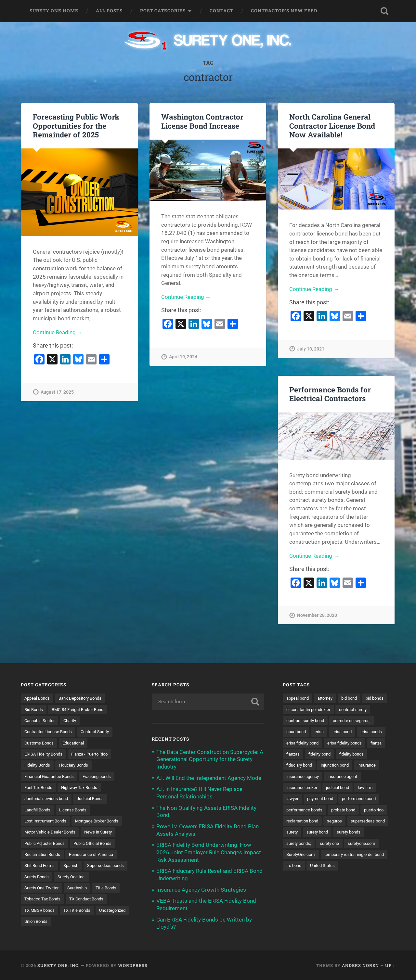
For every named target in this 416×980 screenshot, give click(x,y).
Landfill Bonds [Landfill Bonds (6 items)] (39, 811)
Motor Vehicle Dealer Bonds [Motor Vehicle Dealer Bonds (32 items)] (52, 834)
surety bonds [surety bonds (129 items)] (299, 856)
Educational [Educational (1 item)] (77, 743)
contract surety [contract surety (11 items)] (302, 721)
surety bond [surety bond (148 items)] (366, 845)
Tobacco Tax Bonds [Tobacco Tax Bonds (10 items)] (105, 901)
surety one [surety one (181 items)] (368, 856)
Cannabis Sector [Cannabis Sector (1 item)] (41, 721)
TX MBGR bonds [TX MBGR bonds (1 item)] (87, 912)
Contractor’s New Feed (284, 11)
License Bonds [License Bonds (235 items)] (77, 811)
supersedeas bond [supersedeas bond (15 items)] (305, 845)
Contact (221, 11)
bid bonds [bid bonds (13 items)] (296, 709)
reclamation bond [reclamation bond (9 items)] (335, 834)
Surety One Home (54, 11)
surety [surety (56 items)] (338, 845)
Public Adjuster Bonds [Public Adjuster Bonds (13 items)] (46, 845)
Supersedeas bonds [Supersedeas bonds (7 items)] (44, 878)
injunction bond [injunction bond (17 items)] (302, 777)
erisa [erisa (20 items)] (372, 732)
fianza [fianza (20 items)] (339, 755)
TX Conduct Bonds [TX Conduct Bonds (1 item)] (43, 912)
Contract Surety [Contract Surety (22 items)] (101, 732)
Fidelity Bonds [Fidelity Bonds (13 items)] (39, 766)
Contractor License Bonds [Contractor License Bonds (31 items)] (51, 732)
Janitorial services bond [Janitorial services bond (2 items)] (48, 799)
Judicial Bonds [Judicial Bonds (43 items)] (96, 799)
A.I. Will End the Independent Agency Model (209, 777)
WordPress (133, 965)
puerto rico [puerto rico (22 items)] (297, 834)
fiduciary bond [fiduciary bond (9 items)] (370, 766)
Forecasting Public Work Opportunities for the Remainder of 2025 (76, 125)
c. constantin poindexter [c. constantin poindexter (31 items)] (339, 709)
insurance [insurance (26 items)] (336, 777)
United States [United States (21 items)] (300, 890)
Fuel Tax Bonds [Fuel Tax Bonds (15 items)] (40, 788)
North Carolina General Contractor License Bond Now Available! (332, 125)
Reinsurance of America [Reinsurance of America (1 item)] (96, 856)
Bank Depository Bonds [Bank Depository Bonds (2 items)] (85, 698)
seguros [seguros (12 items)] (369, 834)
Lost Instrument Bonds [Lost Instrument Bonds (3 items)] (48, 822)
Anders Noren (360, 965)
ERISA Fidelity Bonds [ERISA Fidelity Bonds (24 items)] (45, 755)
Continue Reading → (58, 333)
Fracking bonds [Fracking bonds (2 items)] (103, 777)
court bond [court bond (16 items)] (347, 732)
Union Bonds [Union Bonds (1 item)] (113, 923)
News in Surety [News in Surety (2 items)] (103, 834)
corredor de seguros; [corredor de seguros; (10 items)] (307, 732)
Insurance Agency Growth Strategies (201, 887)
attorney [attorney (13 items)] (329, 698)
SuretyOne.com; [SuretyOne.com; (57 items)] (341, 867)
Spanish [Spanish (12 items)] (75, 867)
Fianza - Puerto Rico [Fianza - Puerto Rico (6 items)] (95, 755)
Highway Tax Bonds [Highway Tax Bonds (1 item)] (84, 788)
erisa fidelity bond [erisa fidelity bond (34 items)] (366, 743)
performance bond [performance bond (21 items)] (365, 811)
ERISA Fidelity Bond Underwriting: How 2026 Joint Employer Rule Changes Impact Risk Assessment (209, 851)
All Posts (109, 11)
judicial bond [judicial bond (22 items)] (342, 799)
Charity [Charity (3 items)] (74, 721)
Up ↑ (390, 965)
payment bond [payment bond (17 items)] (323, 811)
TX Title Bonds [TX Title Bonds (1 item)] (39, 923)
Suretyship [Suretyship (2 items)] (35, 901)
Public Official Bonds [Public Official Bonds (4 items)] (98, 845)
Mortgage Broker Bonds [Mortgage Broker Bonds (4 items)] (104, 822)
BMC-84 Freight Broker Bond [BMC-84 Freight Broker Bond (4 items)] (82, 709)
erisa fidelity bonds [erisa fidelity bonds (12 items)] (305, 755)
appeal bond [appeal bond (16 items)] (299, 698)
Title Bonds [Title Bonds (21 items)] (66, 901)
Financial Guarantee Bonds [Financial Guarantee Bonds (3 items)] (52, 777)
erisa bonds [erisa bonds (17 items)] (328, 743)
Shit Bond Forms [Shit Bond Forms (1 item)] (41, 867)
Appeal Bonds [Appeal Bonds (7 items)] (38, 698)
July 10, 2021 (311, 349)
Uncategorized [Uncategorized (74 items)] (77, 923)
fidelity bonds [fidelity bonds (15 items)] (333, 766)
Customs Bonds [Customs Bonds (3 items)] (40, 743)
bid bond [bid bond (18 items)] (355, 698)
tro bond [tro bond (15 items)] (371, 878)
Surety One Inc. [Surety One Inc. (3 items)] (40, 890)
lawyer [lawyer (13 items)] (293, 811)
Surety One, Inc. (58, 965)
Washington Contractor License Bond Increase (202, 121)
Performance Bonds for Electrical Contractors (330, 394)
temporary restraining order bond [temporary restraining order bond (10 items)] (320, 878)
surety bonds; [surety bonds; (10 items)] (335, 856)
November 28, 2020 (317, 616)
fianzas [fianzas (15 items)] (362, 755)
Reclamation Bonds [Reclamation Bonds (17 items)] (44, 856)
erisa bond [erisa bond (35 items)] (297, 743)
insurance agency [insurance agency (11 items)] (304, 788)
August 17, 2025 (57, 393)
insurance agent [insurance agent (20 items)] (347, 788)
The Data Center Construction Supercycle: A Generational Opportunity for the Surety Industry (210, 759)
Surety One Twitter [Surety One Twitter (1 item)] (82, 890)
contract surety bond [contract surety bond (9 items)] (347, 721)
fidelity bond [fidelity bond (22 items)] (299, 766)
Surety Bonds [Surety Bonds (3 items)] (86, 878)
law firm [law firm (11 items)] (371, 799)
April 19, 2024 (183, 357)
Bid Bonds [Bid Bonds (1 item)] (35, 709)
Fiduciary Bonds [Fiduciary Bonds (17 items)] (78, 766)
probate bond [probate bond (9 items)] (348, 822)
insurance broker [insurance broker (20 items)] (303, 799)
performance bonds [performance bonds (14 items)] (306, 822)
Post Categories (163, 11)
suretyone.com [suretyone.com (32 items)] (301, 867)
